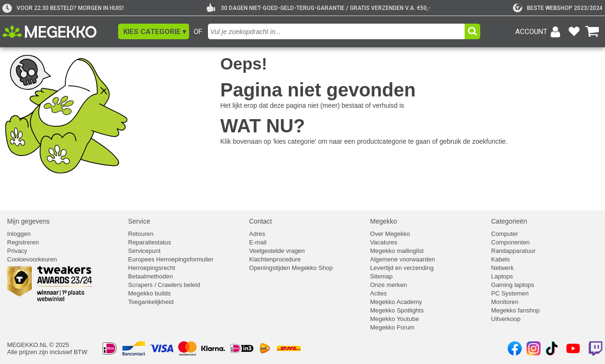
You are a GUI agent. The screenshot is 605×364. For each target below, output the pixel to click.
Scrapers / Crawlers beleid (164, 285)
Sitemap (381, 276)
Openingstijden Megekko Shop (291, 268)
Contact (260, 221)
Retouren (141, 234)
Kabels (501, 259)
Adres (257, 234)
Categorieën (509, 221)
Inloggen (19, 234)
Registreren (23, 242)
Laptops (502, 276)
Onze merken (389, 285)
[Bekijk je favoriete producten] (574, 32)
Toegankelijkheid (151, 302)
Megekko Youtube (394, 319)
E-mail (258, 242)
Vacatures (384, 242)
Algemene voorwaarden (402, 259)
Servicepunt (144, 251)
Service (139, 221)
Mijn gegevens (28, 221)
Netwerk (502, 268)
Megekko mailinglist (397, 251)
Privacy (17, 251)
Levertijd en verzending (402, 268)
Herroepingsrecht (152, 268)
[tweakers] (558, 8)
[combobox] (337, 31)
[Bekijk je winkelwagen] (592, 32)
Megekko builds (149, 293)
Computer (505, 234)
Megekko (384, 221)
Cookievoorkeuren (32, 259)
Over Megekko (390, 234)
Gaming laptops (513, 285)
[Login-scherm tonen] (539, 32)
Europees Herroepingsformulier (171, 259)
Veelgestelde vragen (277, 251)
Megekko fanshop (515, 310)
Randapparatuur (513, 251)
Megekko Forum (392, 327)
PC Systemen (510, 293)
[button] (154, 31)
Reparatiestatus (150, 242)
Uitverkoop (506, 319)
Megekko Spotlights (397, 310)
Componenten (510, 242)
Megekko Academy (396, 302)
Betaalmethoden (151, 276)
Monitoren (505, 302)
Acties (378, 293)
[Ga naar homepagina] (60, 32)
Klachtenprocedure (275, 259)
